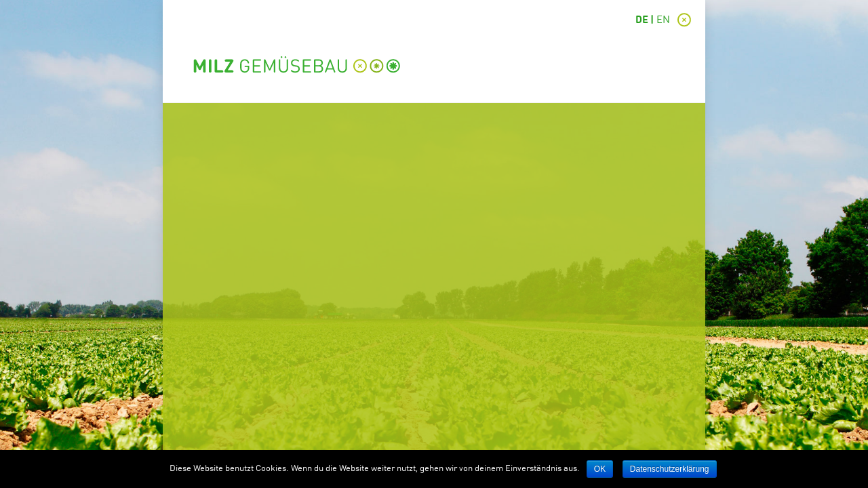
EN (663, 21)
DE (642, 21)
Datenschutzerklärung (670, 469)
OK (600, 469)
